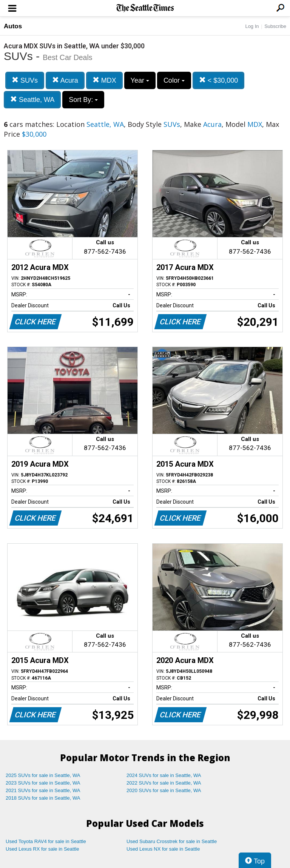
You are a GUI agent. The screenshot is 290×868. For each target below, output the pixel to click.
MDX (104, 80)
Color (174, 80)
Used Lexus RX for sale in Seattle (42, 849)
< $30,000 (219, 80)
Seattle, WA (32, 99)
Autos (13, 26)
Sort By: (83, 100)
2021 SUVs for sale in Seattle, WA (43, 790)
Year (140, 80)
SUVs (25, 80)
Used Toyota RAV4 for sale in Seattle (46, 841)
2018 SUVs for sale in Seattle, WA (43, 798)
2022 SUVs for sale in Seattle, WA (164, 783)
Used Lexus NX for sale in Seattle (163, 849)
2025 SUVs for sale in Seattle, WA (43, 775)
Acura (65, 80)
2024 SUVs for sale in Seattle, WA (164, 775)
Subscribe (275, 26)
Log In (252, 26)
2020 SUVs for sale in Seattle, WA (164, 790)
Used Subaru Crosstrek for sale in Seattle (172, 841)
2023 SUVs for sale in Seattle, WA (43, 783)
